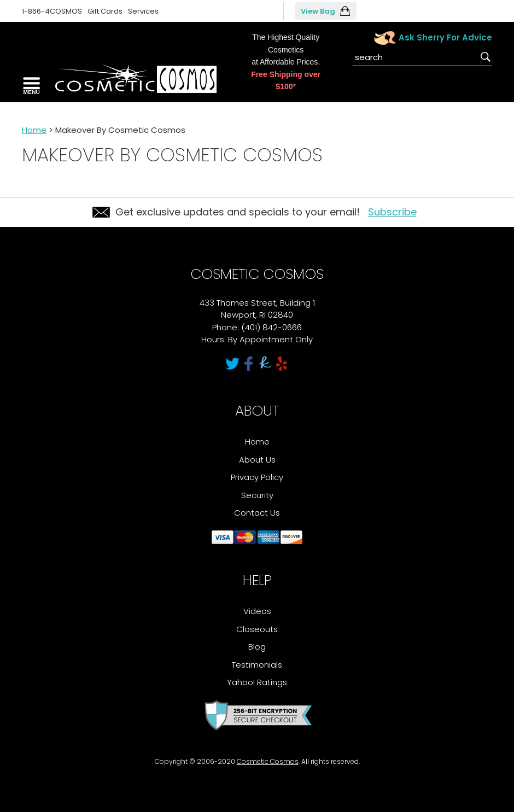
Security (257, 495)
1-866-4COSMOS (52, 11)
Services (143, 11)
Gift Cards (105, 11)
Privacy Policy (257, 477)
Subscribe (392, 212)
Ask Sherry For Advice (445, 37)
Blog (257, 647)
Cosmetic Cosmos (268, 761)
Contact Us (257, 513)
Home (34, 130)
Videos (257, 611)
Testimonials (257, 665)
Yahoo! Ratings (257, 682)
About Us (257, 460)
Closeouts (257, 629)
